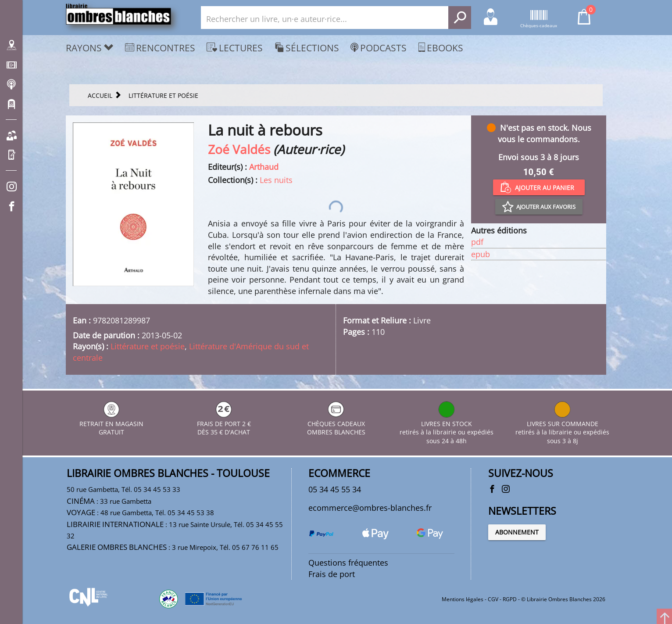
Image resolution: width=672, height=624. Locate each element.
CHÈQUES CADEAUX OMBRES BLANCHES (336, 424)
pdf (477, 242)
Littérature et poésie (148, 346)
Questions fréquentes (348, 563)
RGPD (510, 599)
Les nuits (276, 180)
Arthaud (264, 167)
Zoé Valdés (239, 149)
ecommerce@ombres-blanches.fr (370, 508)
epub (481, 254)
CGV (493, 599)
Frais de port (332, 574)
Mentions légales (463, 599)
